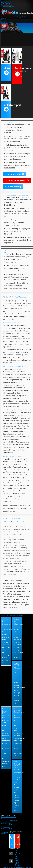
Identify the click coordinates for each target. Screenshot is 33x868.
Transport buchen (6, 1)
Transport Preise (6, 2)
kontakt (11, 824)
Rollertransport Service (5, 828)
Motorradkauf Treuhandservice (6, 823)
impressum (12, 817)
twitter (18, 844)
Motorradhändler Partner (6, 817)
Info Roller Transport (12, 187)
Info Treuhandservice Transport (15, 180)
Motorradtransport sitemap (6, 833)
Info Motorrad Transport (13, 174)
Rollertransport (5, 3)
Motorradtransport (6, 5)
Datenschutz (13, 821)
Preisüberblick (9, 168)
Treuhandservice (19, 72)
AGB (10, 828)
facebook (12, 844)
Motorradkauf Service (7, 6)
